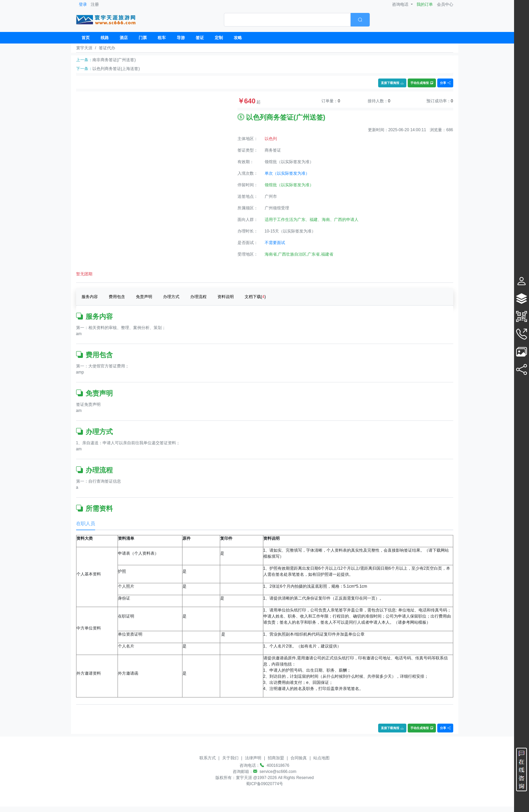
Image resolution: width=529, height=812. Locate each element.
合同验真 (299, 758)
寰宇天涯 (84, 48)
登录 (83, 4)
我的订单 (425, 4)
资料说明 (226, 297)
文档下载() (255, 297)
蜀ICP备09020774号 (264, 784)
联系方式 (208, 758)
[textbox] (287, 20)
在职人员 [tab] (86, 523)
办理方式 (171, 297)
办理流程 (198, 297)
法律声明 (253, 758)
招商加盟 (276, 758)
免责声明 (144, 297)
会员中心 (445, 4)
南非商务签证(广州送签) (114, 60)
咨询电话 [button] (401, 4)
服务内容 (90, 297)
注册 (95, 4)
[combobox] (297, 20)
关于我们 (230, 758)
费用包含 (117, 297)
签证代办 (107, 48)
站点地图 (321, 758)
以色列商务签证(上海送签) (116, 69)
